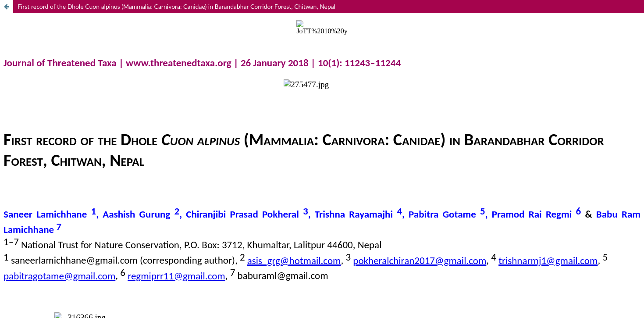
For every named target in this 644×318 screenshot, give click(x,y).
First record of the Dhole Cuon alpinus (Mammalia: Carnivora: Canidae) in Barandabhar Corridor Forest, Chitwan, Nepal (176, 6)
